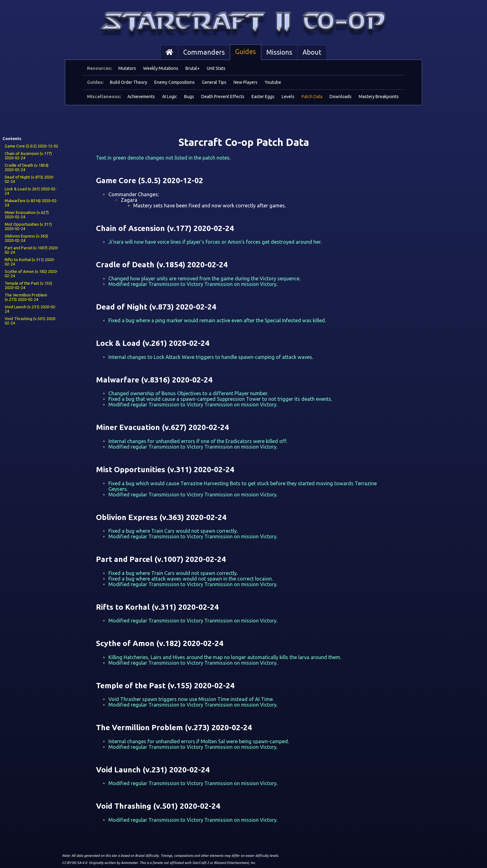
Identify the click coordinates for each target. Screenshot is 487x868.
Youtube (273, 82)
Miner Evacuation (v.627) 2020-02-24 (27, 215)
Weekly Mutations (161, 68)
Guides (246, 52)
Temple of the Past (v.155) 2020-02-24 (28, 285)
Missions (279, 52)
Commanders (204, 52)
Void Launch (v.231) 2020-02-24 (31, 309)
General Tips (214, 82)
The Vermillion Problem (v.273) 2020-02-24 (26, 297)
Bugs (189, 97)
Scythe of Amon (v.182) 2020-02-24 (31, 274)
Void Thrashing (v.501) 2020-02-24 (31, 321)
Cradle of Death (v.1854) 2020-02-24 (27, 167)
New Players (246, 82)
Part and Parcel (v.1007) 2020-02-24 (32, 250)
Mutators (127, 68)
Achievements (141, 97)
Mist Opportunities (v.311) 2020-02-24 (28, 226)
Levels (288, 97)
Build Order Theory (129, 82)
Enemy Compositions (175, 82)
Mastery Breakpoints (379, 97)
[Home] (169, 52)
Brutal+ (193, 68)
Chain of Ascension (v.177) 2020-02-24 (28, 156)
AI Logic (170, 97)
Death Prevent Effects (223, 97)
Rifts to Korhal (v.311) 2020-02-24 (30, 262)
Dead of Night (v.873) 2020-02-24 (30, 179)
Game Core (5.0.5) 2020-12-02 (31, 146)
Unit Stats (216, 68)
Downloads (341, 97)
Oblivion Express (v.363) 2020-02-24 (26, 238)
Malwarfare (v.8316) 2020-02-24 (31, 203)
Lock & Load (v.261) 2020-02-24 (31, 191)
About (312, 52)
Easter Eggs (263, 97)
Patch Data (312, 97)
